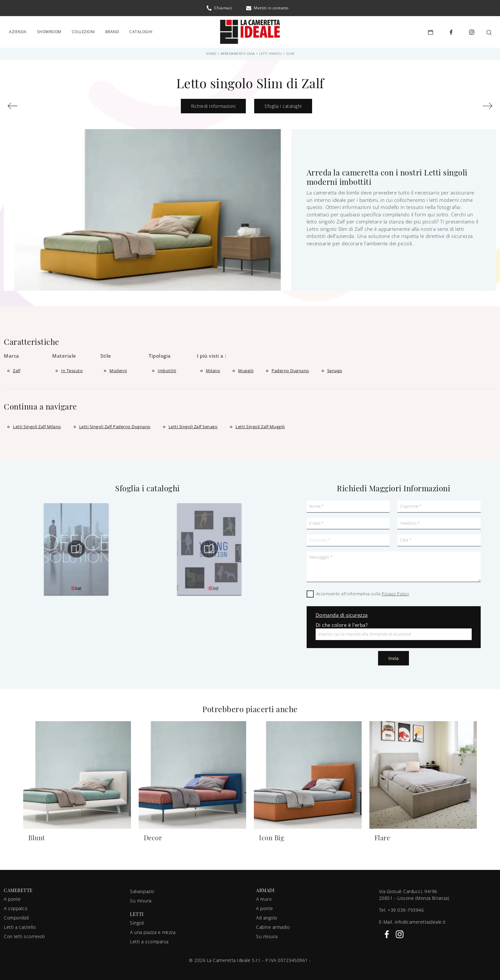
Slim (290, 52)
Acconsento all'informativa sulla (363, 592)
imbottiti (167, 369)
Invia (394, 656)
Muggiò (246, 369)
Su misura (141, 899)
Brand (112, 31)
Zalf (17, 369)
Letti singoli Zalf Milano (37, 425)
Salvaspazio (142, 889)
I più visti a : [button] (212, 354)
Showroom (49, 31)
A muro (264, 897)
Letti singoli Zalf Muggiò (260, 425)
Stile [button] (106, 354)
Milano (213, 369)
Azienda (18, 31)
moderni (118, 369)
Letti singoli (271, 52)
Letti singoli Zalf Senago (193, 425)
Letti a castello (20, 925)
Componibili (17, 916)
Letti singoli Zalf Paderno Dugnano (115, 425)
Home (211, 52)
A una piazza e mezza (153, 931)
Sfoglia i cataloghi (283, 104)
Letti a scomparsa (149, 940)
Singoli (137, 921)
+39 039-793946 (406, 908)
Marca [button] (12, 354)
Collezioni (83, 31)
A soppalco (16, 907)
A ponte (12, 897)
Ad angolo (267, 916)
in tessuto (72, 369)
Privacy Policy (395, 592)
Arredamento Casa (238, 52)
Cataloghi (141, 31)
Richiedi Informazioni (213, 104)
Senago (335, 369)
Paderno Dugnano (290, 369)
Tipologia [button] (160, 354)
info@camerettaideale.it (420, 920)
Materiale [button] (64, 354)
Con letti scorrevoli (24, 935)
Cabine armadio (273, 925)
